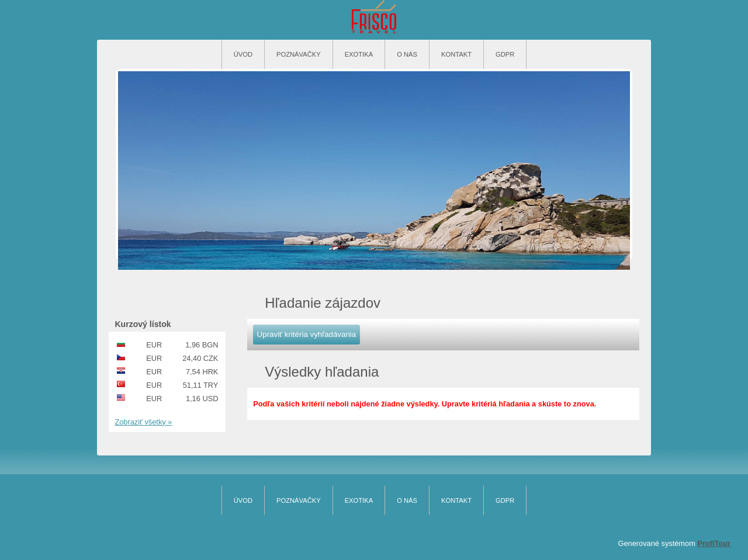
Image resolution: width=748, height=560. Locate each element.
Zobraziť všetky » (143, 422)
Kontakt (456, 54)
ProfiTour (714, 543)
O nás (407, 54)
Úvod (243, 54)
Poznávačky (299, 54)
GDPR (505, 54)
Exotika (359, 54)
